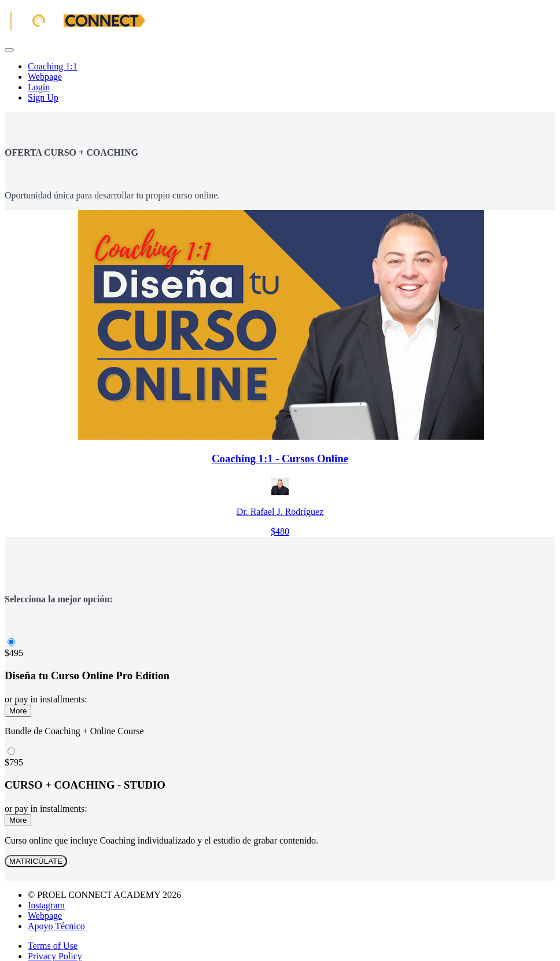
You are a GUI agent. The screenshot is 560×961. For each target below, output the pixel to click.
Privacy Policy (55, 956)
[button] (9, 50)
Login (39, 87)
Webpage (45, 77)
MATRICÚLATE (36, 861)
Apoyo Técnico (56, 926)
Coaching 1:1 (53, 66)
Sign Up (43, 97)
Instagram (46, 905)
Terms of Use (53, 946)
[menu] (280, 82)
